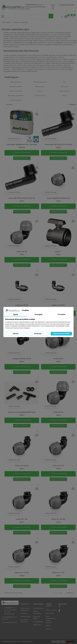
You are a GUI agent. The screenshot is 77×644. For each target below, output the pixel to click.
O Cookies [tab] (62, 314)
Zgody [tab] (16, 314)
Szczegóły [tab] (38, 314)
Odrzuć (16, 334)
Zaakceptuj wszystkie (61, 334)
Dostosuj (38, 334)
